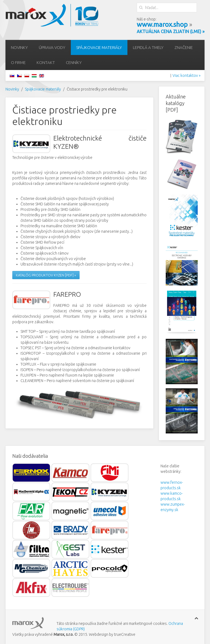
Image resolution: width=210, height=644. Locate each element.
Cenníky (74, 62)
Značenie (184, 47)
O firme (18, 62)
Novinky (19, 47)
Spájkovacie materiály (99, 47)
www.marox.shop (162, 24)
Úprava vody (52, 47)
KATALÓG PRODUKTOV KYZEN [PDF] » (46, 275)
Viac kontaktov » (186, 75)
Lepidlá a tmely (148, 47)
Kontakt (46, 62)
